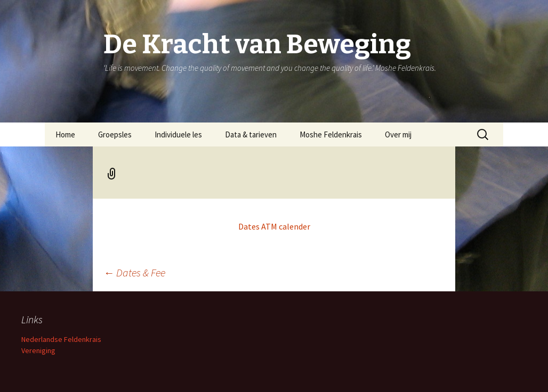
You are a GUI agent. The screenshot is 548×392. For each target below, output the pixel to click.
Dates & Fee (134, 272)
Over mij (398, 134)
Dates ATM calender (274, 226)
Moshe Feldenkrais (331, 134)
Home (65, 134)
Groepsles (115, 134)
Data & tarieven (251, 134)
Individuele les (178, 134)
